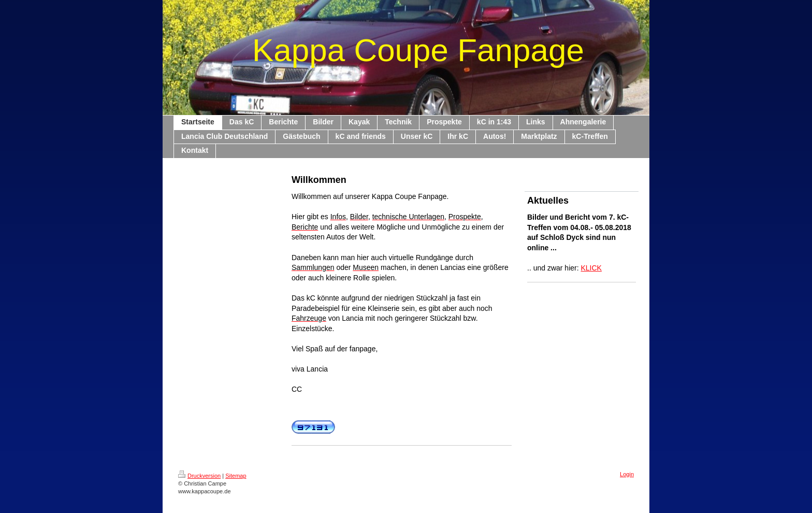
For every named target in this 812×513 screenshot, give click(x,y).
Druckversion (199, 476)
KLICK (591, 268)
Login (627, 474)
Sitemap (236, 476)
